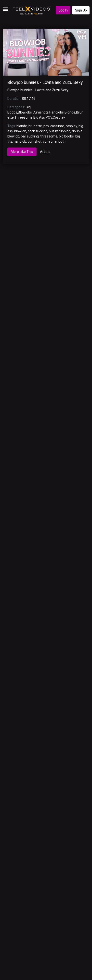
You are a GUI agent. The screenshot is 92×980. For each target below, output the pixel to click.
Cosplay (59, 117)
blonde (22, 126)
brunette (35, 126)
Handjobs (57, 112)
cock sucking (38, 131)
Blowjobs (25, 112)
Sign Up (81, 10)
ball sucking (30, 136)
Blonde (70, 112)
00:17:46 (29, 99)
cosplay (71, 126)
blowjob (20, 131)
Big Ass (39, 117)
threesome (49, 136)
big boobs (66, 136)
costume (57, 126)
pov (46, 126)
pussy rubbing (60, 131)
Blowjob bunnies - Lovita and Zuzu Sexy (45, 82)
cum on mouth (54, 141)
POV (49, 117)
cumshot (35, 141)
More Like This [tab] (22, 152)
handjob (20, 141)
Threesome (24, 117)
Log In (63, 10)
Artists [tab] (45, 152)
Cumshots (41, 112)
